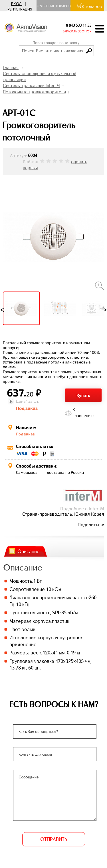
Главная (11, 68)
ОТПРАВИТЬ (54, 839)
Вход (16, 4)
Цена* (22, 401)
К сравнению (83, 412)
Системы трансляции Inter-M (31, 85)
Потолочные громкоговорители (34, 92)
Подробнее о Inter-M (82, 508)
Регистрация (20, 9)
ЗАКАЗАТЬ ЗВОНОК (77, 31)
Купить (83, 395)
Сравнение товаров (55, 6)
